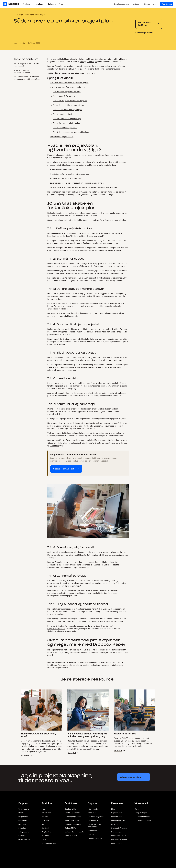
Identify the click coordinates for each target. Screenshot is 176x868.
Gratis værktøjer (24, 839)
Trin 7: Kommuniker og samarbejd (67, 119)
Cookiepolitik (93, 820)
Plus (43, 809)
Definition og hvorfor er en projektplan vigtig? (69, 83)
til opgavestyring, (91, 562)
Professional (46, 813)
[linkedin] (144, 42)
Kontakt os (92, 813)
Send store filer (71, 809)
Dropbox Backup (67, 195)
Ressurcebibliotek (118, 820)
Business (45, 817)
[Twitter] (20, 853)
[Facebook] (25, 853)
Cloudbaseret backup (73, 824)
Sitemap (91, 834)
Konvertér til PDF (71, 836)
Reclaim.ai (45, 836)
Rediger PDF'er (70, 828)
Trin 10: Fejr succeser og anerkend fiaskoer (71, 132)
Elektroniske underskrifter (75, 832)
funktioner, (71, 440)
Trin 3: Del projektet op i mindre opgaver (70, 101)
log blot (76, 665)
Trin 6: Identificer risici (62, 114)
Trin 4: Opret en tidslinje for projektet (68, 105)
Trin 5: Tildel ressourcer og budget (67, 110)
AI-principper (93, 830)
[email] (147, 42)
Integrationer (23, 817)
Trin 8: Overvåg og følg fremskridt (67, 123)
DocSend (45, 828)
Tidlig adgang (24, 832)
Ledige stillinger (141, 813)
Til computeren (24, 809)
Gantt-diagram (66, 339)
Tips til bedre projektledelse (62, 137)
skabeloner (52, 631)
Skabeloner (23, 836)
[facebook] (140, 42)
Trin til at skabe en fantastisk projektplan (67, 87)
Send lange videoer (72, 813)
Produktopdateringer (49, 843)
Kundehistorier (117, 817)
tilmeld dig (54, 446)
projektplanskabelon (56, 629)
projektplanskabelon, (70, 73)
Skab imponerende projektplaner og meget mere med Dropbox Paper (27, 78)
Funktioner (23, 820)
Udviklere (115, 824)
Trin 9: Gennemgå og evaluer (65, 128)
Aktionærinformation (142, 817)
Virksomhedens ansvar (143, 820)
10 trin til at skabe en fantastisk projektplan (22, 71)
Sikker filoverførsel (72, 820)
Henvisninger (116, 832)
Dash (43, 824)
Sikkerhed (22, 828)
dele (82, 62)
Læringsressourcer (95, 838)
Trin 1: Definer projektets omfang (67, 92)
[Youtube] (30, 853)
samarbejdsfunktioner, (77, 332)
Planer (44, 839)
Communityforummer (119, 828)
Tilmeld (109, 662)
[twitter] (137, 42)
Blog (113, 809)
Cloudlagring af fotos (73, 817)
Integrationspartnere (119, 839)
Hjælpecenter (93, 809)
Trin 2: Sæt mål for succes (64, 96)
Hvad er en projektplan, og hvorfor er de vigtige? (26, 65)
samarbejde (92, 62)
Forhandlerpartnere (119, 836)
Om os (137, 809)
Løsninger (22, 824)
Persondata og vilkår (96, 817)
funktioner (79, 562)
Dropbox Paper (54, 66)
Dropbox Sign (47, 832)
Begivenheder (117, 813)
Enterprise (45, 820)
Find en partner (117, 843)
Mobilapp (22, 813)
